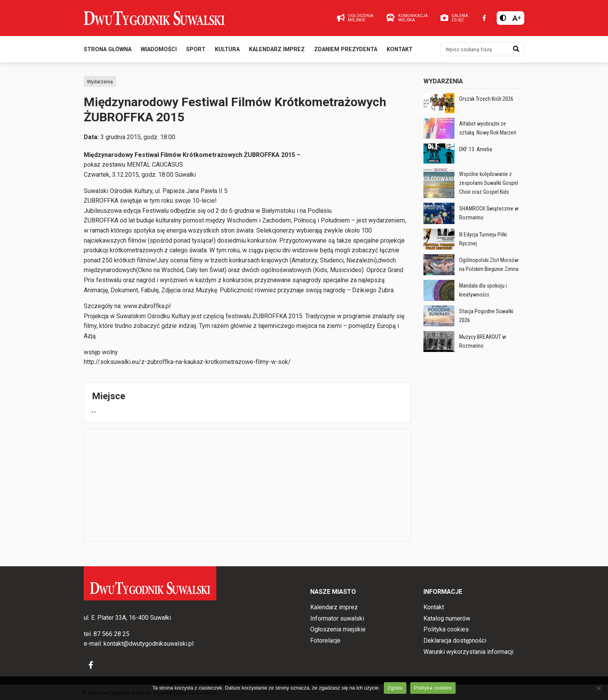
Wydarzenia (100, 82)
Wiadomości (159, 50)
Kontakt (400, 50)
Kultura (227, 50)
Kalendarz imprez (277, 50)
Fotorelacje (325, 641)
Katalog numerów (447, 618)
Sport (196, 50)
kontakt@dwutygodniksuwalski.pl (149, 644)
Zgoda (395, 688)
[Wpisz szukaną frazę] (475, 50)
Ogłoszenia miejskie (338, 629)
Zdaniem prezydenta (346, 50)
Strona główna (108, 50)
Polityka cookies (446, 629)
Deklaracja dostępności (455, 641)
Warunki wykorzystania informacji (468, 652)
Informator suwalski (337, 618)
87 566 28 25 (111, 634)
